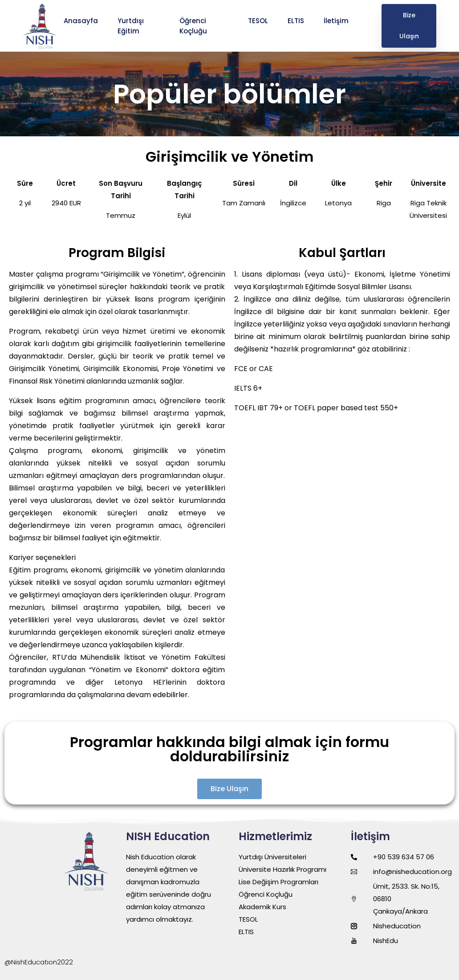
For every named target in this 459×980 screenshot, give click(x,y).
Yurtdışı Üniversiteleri (272, 857)
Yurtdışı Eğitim (131, 26)
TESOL (259, 21)
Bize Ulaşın (409, 26)
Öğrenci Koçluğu (194, 26)
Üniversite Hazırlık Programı (282, 869)
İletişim (337, 21)
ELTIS (297, 21)
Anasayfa (82, 21)
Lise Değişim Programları (278, 882)
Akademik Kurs (262, 907)
